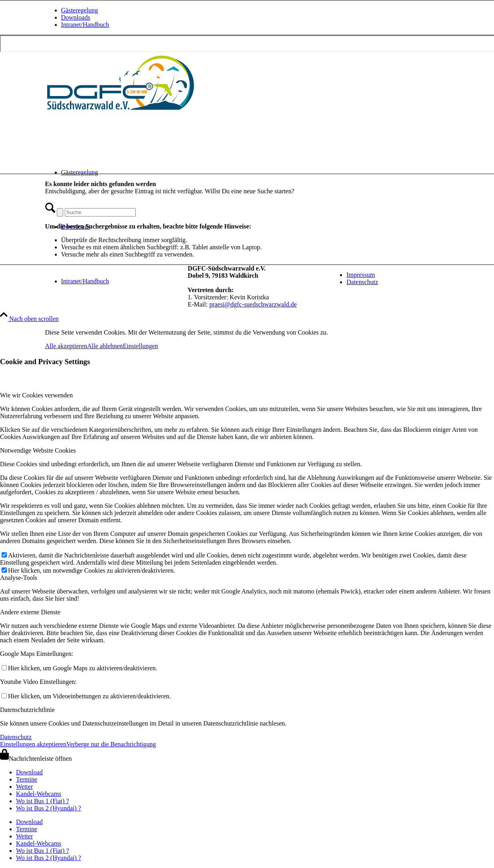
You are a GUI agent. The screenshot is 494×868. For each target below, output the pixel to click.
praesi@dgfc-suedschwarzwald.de (253, 304)
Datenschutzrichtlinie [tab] (27, 710)
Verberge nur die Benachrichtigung (111, 744)
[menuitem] (255, 10)
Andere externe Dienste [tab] (30, 612)
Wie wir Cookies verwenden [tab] (36, 395)
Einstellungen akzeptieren (33, 744)
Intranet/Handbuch (85, 25)
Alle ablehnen (105, 346)
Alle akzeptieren (66, 346)
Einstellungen (140, 346)
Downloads (76, 17)
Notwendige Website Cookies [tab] (38, 450)
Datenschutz (362, 282)
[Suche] (100, 212)
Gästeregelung (80, 10)
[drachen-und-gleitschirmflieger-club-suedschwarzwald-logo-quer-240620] (121, 111)
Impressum (361, 275)
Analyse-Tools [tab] (19, 578)
